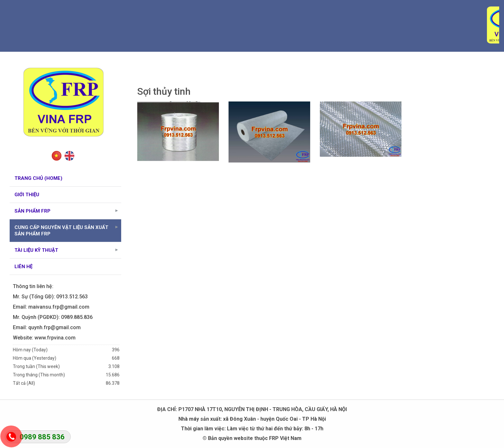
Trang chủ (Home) (38, 178)
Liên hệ (23, 267)
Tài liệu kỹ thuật (67, 250)
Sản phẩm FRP (67, 211)
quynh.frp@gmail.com (54, 327)
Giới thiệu (27, 195)
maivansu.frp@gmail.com (59, 307)
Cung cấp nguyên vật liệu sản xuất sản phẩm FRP (67, 231)
